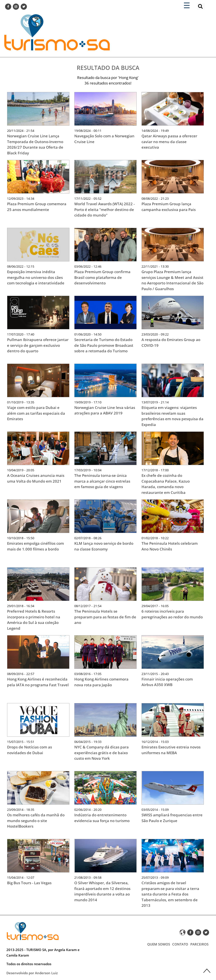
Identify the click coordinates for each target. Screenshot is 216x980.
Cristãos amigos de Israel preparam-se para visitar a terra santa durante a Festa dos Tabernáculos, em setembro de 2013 (170, 894)
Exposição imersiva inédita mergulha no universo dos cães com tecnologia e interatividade (36, 277)
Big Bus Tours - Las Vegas (29, 883)
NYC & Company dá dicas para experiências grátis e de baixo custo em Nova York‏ (101, 753)
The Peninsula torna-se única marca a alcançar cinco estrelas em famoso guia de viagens (102, 481)
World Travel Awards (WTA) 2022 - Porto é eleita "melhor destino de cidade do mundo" (104, 209)
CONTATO (180, 944)
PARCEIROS (199, 944)
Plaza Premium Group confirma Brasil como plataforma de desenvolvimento (102, 277)
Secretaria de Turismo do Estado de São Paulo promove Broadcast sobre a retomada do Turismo (104, 345)
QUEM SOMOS (159, 944)
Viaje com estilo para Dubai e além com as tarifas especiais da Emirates (36, 413)
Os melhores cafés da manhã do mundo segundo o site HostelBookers (36, 821)
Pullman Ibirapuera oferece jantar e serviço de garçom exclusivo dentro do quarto (38, 345)
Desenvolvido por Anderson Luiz (32, 973)
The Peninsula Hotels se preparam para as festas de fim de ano (105, 617)
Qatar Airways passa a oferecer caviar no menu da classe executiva (169, 142)
